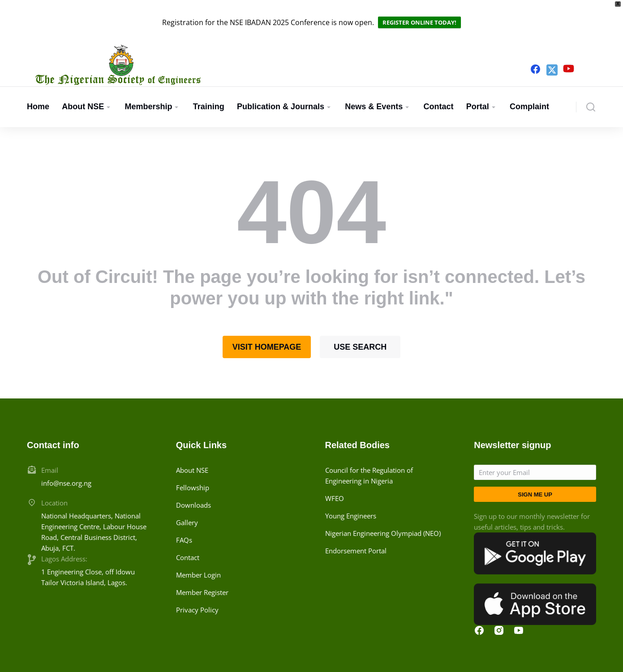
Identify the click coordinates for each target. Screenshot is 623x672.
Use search (360, 321)
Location (54, 477)
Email (50, 445)
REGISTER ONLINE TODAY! (419, 9)
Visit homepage (267, 321)
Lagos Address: (64, 533)
